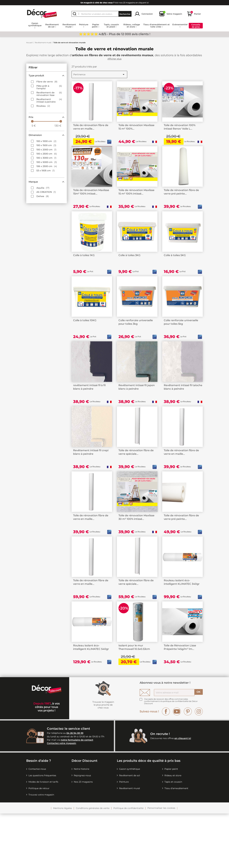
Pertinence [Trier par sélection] (99, 74)
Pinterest (188, 766)
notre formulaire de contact (77, 794)
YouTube (177, 766)
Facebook (166, 766)
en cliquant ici (183, 793)
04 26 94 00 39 (75, 788)
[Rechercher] (102, 14)
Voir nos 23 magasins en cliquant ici (115, 3)
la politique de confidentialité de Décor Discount (171, 757)
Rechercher (125, 14)
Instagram (199, 766)
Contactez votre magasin (62, 798)
